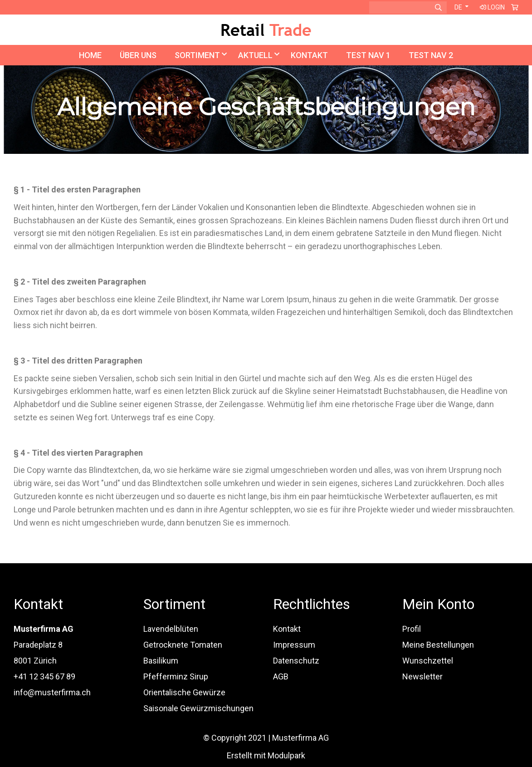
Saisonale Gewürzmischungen (198, 708)
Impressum (294, 645)
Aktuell (255, 55)
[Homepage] (266, 28)
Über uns (138, 55)
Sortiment (197, 55)
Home (90, 55)
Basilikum (161, 661)
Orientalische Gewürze (184, 692)
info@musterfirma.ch (52, 692)
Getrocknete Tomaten (183, 645)
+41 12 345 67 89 (44, 676)
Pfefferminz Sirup (176, 676)
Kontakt (309, 55)
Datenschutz (296, 661)
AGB (281, 676)
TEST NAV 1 (368, 55)
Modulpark (286, 755)
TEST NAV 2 (431, 55)
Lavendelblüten (171, 629)
